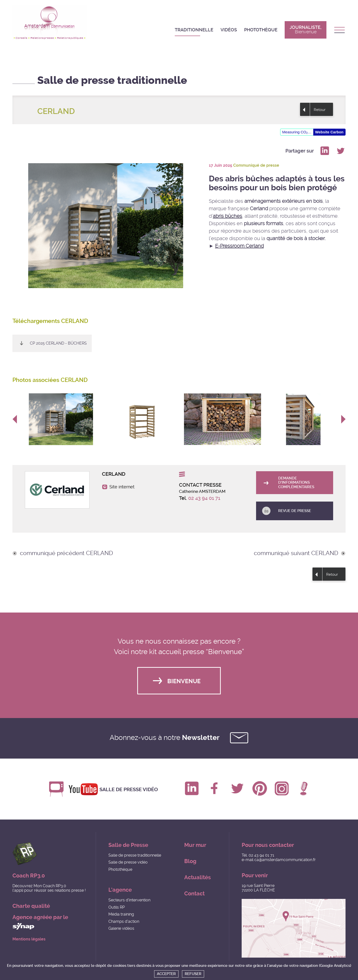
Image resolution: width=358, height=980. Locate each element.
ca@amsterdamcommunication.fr (285, 860)
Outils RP (117, 907)
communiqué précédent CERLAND (66, 553)
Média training (121, 914)
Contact (194, 894)
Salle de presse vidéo (129, 789)
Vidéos (229, 30)
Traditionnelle (194, 30)
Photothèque (261, 30)
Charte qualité (31, 906)
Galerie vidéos (121, 929)
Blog (190, 861)
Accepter (166, 974)
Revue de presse (295, 511)
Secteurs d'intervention (129, 900)
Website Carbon (329, 132)
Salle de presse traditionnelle (135, 855)
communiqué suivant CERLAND (296, 553)
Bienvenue (184, 681)
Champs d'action (124, 921)
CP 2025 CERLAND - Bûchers (58, 343)
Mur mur (195, 845)
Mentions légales (29, 939)
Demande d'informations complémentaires (296, 483)
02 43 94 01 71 (204, 498)
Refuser (193, 974)
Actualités (198, 878)
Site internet (122, 487)
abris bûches (227, 216)
